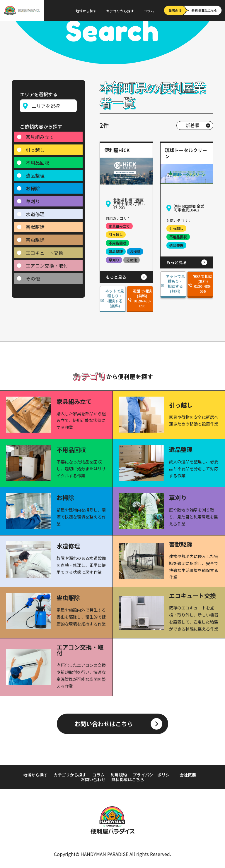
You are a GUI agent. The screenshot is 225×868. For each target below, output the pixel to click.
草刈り (33, 199)
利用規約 (119, 775)
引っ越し (35, 148)
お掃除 (33, 186)
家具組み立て (40, 135)
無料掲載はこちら (128, 779)
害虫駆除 (35, 238)
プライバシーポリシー (153, 775)
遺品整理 (35, 173)
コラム (149, 11)
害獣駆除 (35, 225)
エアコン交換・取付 (47, 263)
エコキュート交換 (45, 251)
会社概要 (188, 775)
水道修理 (35, 212)
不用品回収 (37, 161)
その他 (33, 276)
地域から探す (86, 11)
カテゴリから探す (120, 11)
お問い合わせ (93, 779)
